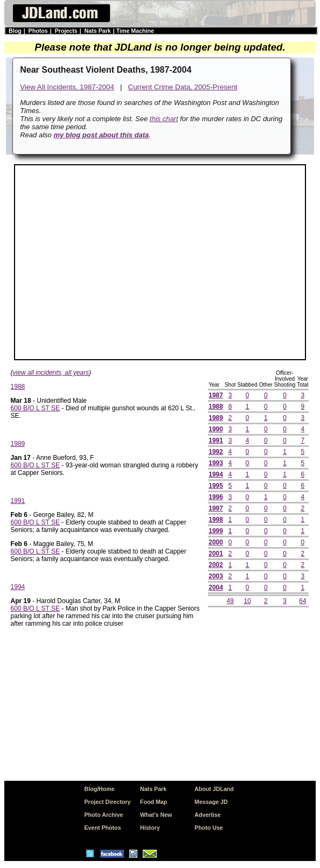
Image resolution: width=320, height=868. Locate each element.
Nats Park (98, 31)
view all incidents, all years (51, 373)
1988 (18, 387)
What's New (156, 815)
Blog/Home (99, 789)
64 (302, 601)
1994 (18, 587)
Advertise (208, 815)
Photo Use (209, 828)
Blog (15, 31)
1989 (18, 444)
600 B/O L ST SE (35, 408)
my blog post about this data (101, 135)
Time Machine (135, 31)
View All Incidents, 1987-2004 (67, 87)
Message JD (211, 802)
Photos (38, 31)
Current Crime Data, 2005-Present (183, 87)
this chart (164, 119)
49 (230, 601)
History (150, 828)
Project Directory (107, 802)
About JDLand (214, 789)
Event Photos (102, 828)
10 (247, 601)
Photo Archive (103, 815)
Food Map (154, 802)
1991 (18, 501)
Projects (66, 31)
